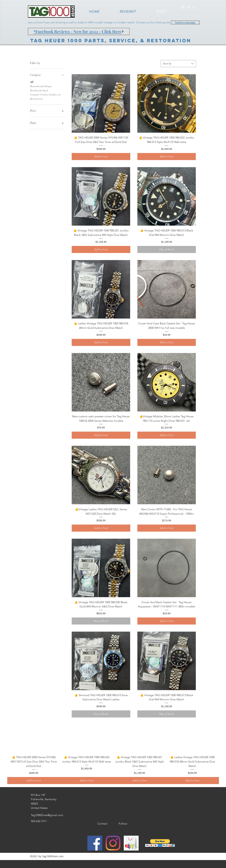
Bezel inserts (36, 99)
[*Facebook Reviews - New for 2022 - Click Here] (79, 31)
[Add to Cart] (101, 157)
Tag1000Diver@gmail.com (47, 815)
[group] (113, 753)
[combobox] (178, 64)
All (32, 82)
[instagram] (183, 7)
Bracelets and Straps (41, 86)
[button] (194, 7)
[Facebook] (95, 843)
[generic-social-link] (188, 7)
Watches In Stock (39, 90)
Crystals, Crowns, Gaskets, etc (45, 94)
